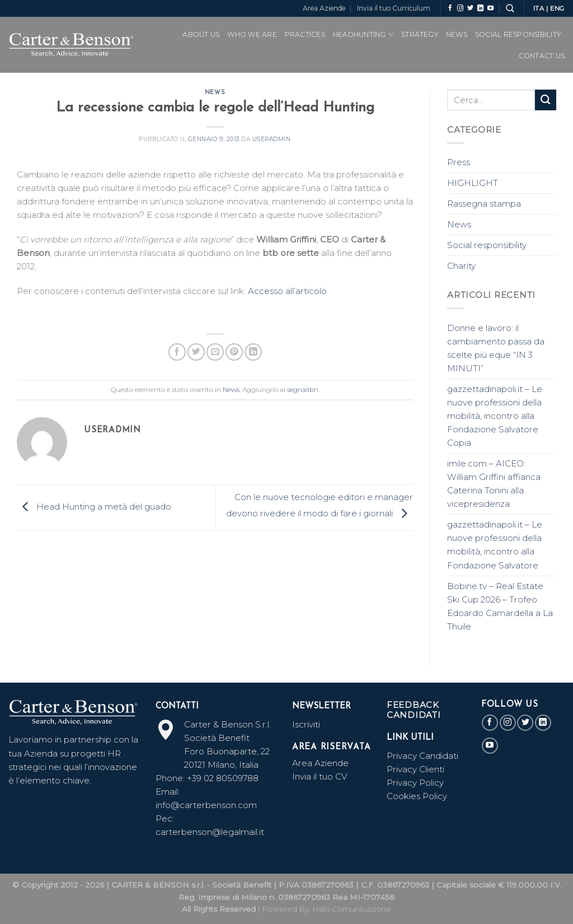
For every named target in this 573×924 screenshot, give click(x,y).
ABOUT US (201, 34)
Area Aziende (324, 8)
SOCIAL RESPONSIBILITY (518, 34)
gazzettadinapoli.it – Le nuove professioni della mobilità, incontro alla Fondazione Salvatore (495, 545)
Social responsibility (487, 245)
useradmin (272, 139)
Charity (461, 266)
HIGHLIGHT (473, 183)
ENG (557, 8)
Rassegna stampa (484, 204)
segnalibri (303, 389)
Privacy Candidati (424, 756)
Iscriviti (306, 724)
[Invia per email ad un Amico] (215, 352)
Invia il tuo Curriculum (394, 8)
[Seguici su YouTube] (490, 8)
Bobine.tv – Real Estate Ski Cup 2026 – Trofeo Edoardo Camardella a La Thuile (500, 606)
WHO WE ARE (252, 34)
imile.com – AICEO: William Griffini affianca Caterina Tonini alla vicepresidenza (494, 484)
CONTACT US (542, 56)
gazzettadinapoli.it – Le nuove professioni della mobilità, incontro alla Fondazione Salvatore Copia (495, 416)
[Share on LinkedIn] (253, 352)
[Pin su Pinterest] (234, 352)
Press (459, 162)
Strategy (420, 34)
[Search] (510, 8)
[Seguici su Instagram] (460, 8)
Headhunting (363, 34)
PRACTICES (305, 34)
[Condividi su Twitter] (196, 352)
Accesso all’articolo (287, 291)
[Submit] (546, 100)
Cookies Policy (417, 796)
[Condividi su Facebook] (177, 352)
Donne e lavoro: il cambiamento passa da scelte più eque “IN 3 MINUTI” (496, 348)
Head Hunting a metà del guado (94, 507)
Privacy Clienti (415, 769)
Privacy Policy (415, 783)
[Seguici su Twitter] (470, 8)
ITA (539, 8)
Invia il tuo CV (320, 776)
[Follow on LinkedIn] (480, 8)
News (457, 34)
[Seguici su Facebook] (450, 8)
